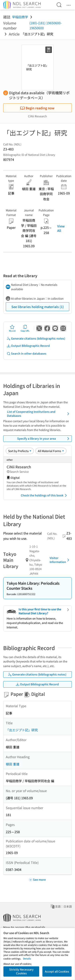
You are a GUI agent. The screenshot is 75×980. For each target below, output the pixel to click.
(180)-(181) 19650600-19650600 (46, 25)
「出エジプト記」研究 (22, 730)
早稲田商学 (20, 17)
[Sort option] (20, 451)
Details (27, 958)
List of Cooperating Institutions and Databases (39, 414)
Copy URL (25, 328)
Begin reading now (37, 108)
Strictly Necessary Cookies (21, 971)
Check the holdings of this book (44, 495)
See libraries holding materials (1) (38, 307)
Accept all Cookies (57, 971)
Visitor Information (60, 560)
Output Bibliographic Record (28, 346)
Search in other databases (26, 354)
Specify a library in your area (44, 439)
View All (61, 228)
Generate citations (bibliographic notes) (36, 338)
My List (12, 328)
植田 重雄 (13, 764)
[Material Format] (51, 451)
